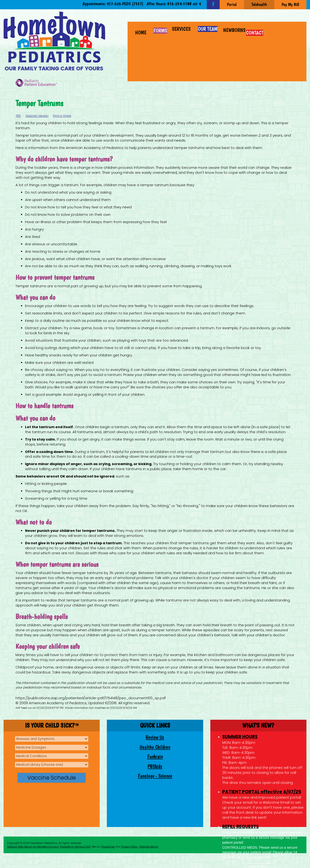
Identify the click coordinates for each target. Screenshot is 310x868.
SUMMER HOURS (240, 737)
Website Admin (149, 847)
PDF (18, 116)
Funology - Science (155, 776)
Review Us (155, 737)
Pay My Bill (290, 4)
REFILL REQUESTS (240, 827)
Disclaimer (108, 847)
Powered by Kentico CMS (75, 847)
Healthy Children (155, 747)
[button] (181, 27)
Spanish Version (37, 116)
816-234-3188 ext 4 (184, 4)
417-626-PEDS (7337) (125, 4)
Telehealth (259, 4)
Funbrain (155, 757)
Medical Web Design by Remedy (33, 847)
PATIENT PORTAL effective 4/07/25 (262, 792)
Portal (232, 4)
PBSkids (155, 766)
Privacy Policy (130, 847)
